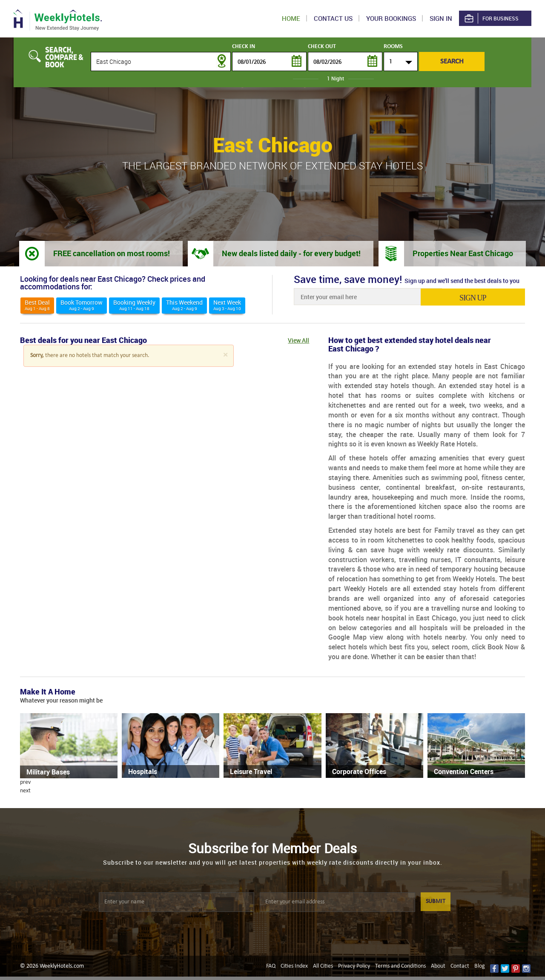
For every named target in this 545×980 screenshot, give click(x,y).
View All (298, 340)
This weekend (184, 305)
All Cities (323, 966)
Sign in (441, 18)
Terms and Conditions (400, 966)
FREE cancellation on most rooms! (112, 253)
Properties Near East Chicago (463, 253)
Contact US (333, 18)
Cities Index (294, 966)
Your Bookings (391, 18)
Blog (480, 966)
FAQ (271, 966)
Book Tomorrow (82, 305)
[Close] (225, 355)
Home (291, 18)
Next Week (227, 305)
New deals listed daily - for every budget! (291, 253)
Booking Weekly (134, 305)
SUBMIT (436, 901)
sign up (485, 297)
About (438, 966)
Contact (460, 966)
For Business (491, 19)
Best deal (37, 305)
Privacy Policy (354, 966)
